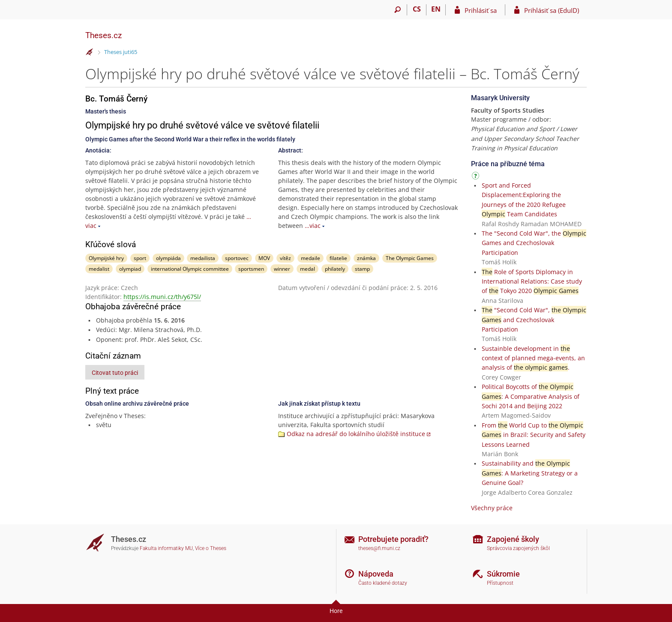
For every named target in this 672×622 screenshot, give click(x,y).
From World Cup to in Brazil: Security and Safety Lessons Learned (534, 435)
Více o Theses (211, 548)
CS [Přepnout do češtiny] (417, 9)
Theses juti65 (121, 52)
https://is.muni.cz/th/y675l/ (162, 297)
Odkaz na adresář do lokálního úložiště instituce (356, 434)
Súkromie (503, 574)
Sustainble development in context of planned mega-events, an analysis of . (533, 358)
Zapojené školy (513, 539)
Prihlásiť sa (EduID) (552, 10)
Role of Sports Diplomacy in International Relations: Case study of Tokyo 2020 (532, 281)
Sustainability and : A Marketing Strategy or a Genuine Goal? (530, 473)
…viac (313, 226)
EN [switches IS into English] (436, 9)
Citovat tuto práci (115, 373)
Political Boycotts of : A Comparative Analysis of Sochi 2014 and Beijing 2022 (531, 396)
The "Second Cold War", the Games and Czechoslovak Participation (534, 243)
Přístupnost (500, 583)
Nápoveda (376, 574)
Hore (336, 611)
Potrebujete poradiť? (393, 539)
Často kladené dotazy (383, 583)
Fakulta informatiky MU (166, 548)
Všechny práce (492, 508)
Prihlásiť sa (481, 10)
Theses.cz (103, 35)
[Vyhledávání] (397, 10)
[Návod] (477, 177)
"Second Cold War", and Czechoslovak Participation (534, 320)
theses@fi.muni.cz (379, 548)
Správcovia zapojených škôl (518, 548)
